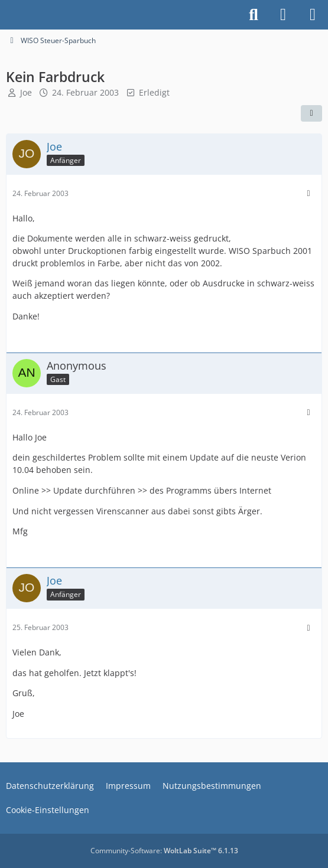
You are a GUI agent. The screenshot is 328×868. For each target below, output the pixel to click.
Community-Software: (164, 851)
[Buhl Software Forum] (6, 15)
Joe (26, 92)
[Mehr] (308, 193)
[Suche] (254, 15)
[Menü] (313, 15)
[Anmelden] (283, 15)
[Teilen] (311, 113)
